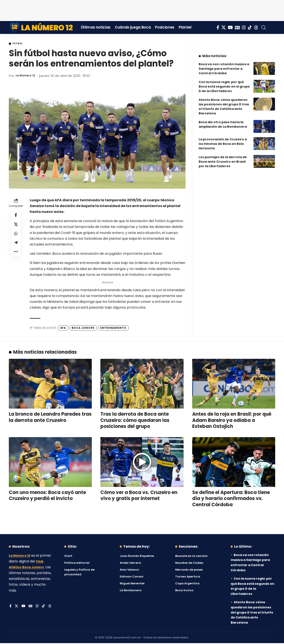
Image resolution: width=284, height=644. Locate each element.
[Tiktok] (250, 27)
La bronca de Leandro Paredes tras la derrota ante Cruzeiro (50, 418)
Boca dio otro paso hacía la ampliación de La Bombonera (223, 121)
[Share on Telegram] (16, 247)
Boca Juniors (83, 328)
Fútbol (20, 44)
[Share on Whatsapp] (16, 237)
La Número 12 (27, 76)
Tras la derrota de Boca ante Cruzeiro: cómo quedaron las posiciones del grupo (135, 421)
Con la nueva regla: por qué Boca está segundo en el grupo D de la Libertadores (224, 83)
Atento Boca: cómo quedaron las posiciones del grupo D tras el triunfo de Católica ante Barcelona (224, 103)
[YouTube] (230, 27)
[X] (224, 27)
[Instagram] (244, 27)
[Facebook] (218, 27)
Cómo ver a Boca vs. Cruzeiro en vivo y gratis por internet (139, 496)
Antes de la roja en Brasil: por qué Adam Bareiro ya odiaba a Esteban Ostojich (232, 421)
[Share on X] (16, 227)
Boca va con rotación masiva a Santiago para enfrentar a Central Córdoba (224, 65)
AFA (63, 328)
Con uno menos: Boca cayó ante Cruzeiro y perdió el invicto (47, 496)
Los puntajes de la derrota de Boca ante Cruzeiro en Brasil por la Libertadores (223, 158)
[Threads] (256, 27)
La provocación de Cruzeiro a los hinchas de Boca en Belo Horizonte (223, 141)
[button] (264, 27)
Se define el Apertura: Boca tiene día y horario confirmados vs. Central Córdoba (231, 499)
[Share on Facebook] (16, 217)
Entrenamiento (113, 328)
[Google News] (237, 27)
